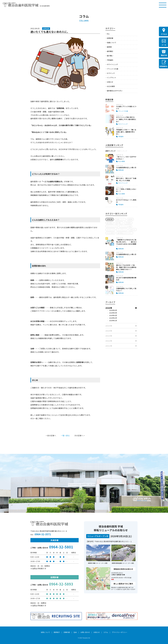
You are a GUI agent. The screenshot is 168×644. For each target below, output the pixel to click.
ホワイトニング (112, 64)
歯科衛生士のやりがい (115, 91)
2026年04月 (113, 313)
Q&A (75, 632)
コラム (106, 632)
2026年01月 (113, 321)
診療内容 (67, 632)
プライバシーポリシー (120, 632)
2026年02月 (113, 318)
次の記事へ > (79, 435)
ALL (108, 34)
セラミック (111, 73)
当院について (45, 632)
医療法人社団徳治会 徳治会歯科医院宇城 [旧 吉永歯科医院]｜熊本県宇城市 (21, 5)
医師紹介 (57, 632)
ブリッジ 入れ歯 (113, 69)
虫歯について (112, 43)
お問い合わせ (85, 632)
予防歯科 (110, 60)
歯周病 (109, 47)
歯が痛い (110, 56)
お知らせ (110, 82)
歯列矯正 (110, 51)
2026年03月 (113, 315)
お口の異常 (111, 86)
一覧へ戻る (65, 435)
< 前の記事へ (51, 435)
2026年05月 (113, 310)
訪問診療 (110, 38)
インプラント (112, 78)
